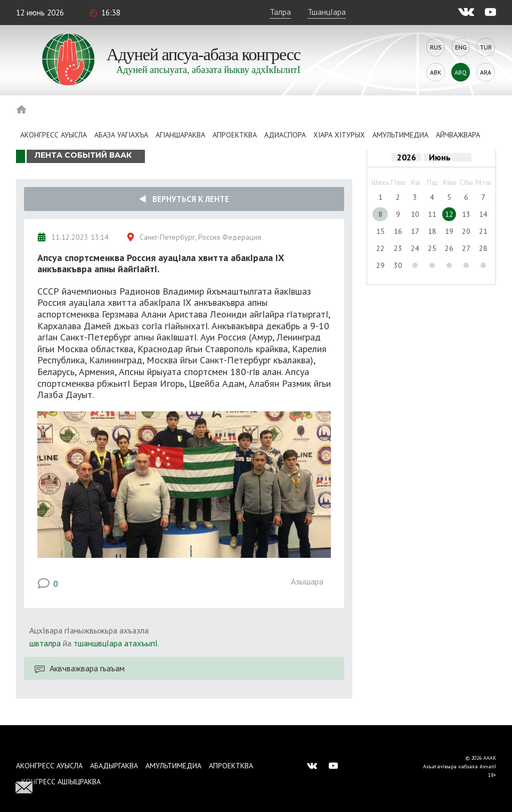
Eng (461, 47)
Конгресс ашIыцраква (61, 782)
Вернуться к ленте (184, 199)
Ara (486, 72)
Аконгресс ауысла (54, 135)
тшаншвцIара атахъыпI (116, 643)
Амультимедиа (400, 135)
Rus (436, 47)
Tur (486, 47)
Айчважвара (458, 135)
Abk (436, 72)
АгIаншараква (180, 135)
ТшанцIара (327, 12)
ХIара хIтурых (339, 135)
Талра (280, 12)
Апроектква (235, 135)
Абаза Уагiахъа (121, 135)
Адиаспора (285, 135)
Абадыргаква (114, 766)
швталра (45, 643)
